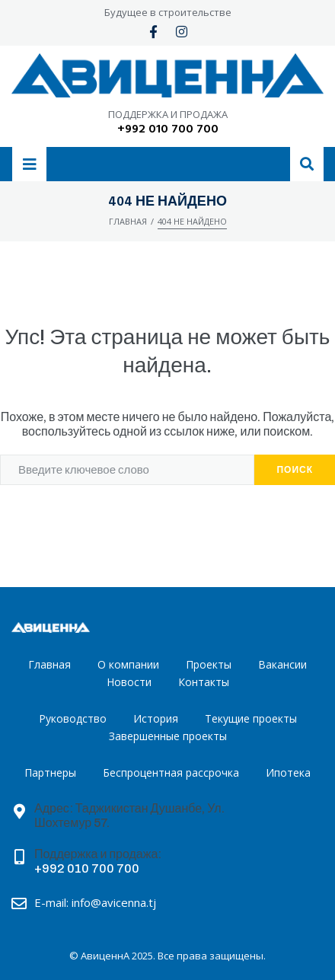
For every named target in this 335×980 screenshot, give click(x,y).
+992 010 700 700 (168, 129)
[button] (29, 164)
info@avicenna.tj (114, 902)
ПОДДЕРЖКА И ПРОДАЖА (168, 114)
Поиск (295, 470)
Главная (128, 221)
